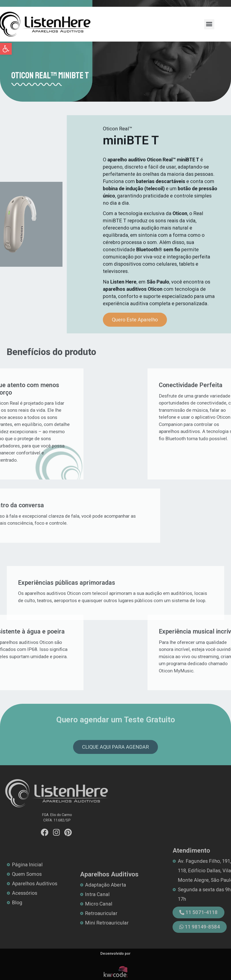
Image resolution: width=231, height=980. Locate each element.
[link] (6, 49)
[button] (209, 24)
